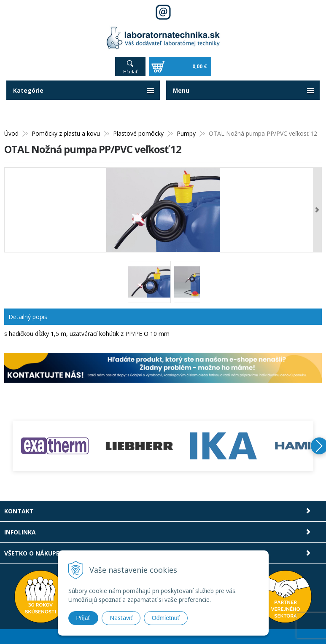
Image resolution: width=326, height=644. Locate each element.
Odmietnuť (166, 618)
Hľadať (130, 71)
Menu (181, 90)
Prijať (83, 618)
